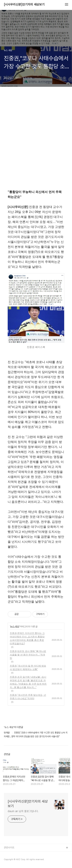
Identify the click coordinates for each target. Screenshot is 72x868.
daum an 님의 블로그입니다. (23, 811)
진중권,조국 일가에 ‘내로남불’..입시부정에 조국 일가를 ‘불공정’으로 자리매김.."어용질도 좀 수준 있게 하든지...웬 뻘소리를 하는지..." (28, 682)
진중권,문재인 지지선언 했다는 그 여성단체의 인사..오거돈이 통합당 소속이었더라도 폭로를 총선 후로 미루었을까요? (27, 638)
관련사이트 (9, 848)
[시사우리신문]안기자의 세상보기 (24, 5)
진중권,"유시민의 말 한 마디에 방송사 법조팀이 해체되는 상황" (28, 668)
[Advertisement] (36, 144)
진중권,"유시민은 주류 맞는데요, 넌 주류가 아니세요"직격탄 (28, 697)
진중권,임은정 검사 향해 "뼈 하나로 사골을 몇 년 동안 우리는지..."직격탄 (28, 655)
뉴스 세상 (14, 626)
